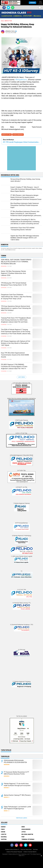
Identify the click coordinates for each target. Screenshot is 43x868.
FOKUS (3, 829)
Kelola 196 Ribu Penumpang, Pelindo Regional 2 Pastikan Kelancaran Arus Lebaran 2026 (13, 273)
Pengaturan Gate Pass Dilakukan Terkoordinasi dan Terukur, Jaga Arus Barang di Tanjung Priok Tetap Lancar (16, 297)
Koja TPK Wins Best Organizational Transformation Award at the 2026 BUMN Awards (15, 355)
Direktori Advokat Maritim (30, 852)
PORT (23, 837)
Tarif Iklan (35, 850)
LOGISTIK (4, 834)
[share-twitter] (8, 8)
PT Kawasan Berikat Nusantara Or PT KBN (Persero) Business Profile (16, 773)
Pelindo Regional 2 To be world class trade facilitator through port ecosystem (17, 785)
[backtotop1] (41, 856)
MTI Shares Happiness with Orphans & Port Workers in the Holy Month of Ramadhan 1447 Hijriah (16, 343)
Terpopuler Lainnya (21, 818)
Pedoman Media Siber (26, 850)
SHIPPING (4, 839)
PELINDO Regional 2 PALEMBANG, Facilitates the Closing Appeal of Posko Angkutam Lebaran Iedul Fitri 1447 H (14, 367)
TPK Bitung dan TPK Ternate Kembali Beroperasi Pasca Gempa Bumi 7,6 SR (14, 284)
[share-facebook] (4, 8)
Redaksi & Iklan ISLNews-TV (12, 850)
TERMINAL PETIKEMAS (28, 839)
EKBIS (23, 827)
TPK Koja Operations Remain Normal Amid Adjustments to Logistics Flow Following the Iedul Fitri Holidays (16, 308)
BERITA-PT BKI (7, 135)
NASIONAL (4, 837)
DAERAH (3, 827)
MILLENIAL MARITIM (27, 834)
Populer (32, 3)
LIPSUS (24, 832)
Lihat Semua (21, 377)
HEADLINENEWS (18, 135)
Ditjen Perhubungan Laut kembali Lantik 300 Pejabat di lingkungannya (17, 808)
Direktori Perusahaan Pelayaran (14, 852)
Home (2, 21)
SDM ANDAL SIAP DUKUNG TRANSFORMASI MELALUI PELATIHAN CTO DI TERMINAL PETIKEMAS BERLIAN (16, 262)
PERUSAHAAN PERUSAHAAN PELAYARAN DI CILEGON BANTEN (15, 761)
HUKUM (3, 832)
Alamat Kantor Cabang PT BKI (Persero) (17, 795)
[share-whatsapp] (13, 8)
